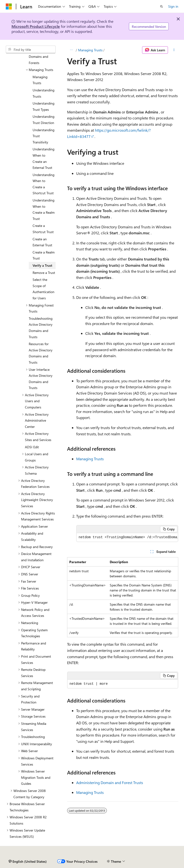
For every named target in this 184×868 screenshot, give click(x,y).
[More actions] (174, 50)
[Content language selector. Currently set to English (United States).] (28, 862)
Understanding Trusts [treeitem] (43, 93)
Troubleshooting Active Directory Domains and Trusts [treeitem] (41, 328)
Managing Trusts (90, 50)
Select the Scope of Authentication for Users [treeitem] (43, 289)
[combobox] (31, 49)
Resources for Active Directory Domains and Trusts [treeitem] (41, 353)
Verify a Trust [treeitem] (42, 265)
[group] (127, 537)
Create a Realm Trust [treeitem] (44, 255)
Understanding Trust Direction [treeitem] (43, 120)
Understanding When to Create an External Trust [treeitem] (43, 158)
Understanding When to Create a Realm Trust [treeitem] (44, 209)
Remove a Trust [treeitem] (44, 273)
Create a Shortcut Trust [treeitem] (43, 229)
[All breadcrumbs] (71, 50)
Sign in (173, 6)
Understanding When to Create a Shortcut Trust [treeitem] (43, 184)
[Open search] (161, 6)
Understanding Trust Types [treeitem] (43, 106)
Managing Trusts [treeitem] (40, 80)
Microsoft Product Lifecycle (36, 26)
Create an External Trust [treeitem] (42, 242)
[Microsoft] (9, 6)
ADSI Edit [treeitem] (32, 447)
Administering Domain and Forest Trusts (110, 782)
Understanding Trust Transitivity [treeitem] (43, 136)
